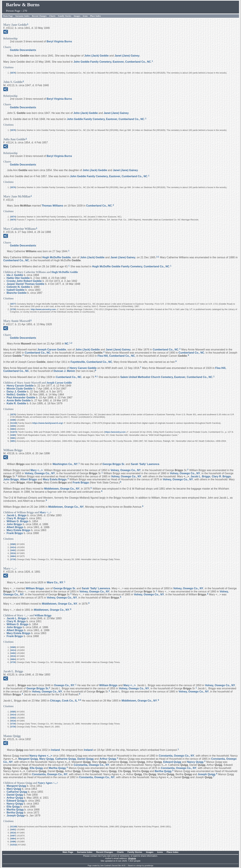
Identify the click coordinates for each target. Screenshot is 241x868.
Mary (37, 470)
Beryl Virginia (59, 41)
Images (77, 16)
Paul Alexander (21, 397)
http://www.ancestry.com (43, 309)
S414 (13, 547)
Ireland (56, 750)
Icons (85, 16)
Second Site (116, 866)
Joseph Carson (52, 350)
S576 (13, 73)
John (11, 479)
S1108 (14, 423)
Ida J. (15, 275)
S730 (13, 559)
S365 (13, 435)
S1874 (14, 432)
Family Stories (65, 16)
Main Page (8, 16)
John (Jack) (96, 56)
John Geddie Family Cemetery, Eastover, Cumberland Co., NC (112, 62)
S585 (13, 544)
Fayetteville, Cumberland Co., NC (91, 362)
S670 (13, 220)
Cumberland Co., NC (99, 206)
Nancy (195, 762)
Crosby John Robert (24, 281)
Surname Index (22, 16)
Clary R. (221, 476)
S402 (13, 550)
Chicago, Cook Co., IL (64, 701)
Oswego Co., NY (64, 685)
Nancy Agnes (41, 756)
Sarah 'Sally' (145, 464)
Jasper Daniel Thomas (26, 284)
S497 (13, 836)
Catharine (66, 759)
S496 (13, 420)
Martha (57, 768)
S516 (13, 553)
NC (67, 343)
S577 (13, 304)
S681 (13, 438)
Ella (36, 768)
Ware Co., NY (55, 582)
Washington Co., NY (65, 464)
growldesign (149, 866)
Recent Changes (39, 16)
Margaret (28, 759)
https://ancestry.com (115, 432)
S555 (13, 426)
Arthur (108, 759)
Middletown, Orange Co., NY (62, 489)
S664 (13, 556)
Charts (52, 16)
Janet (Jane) (127, 56)
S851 (13, 441)
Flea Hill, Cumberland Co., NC (116, 356)
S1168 (14, 827)
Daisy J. (16, 392)
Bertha (163, 771)
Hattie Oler (18, 278)
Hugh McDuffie (57, 257)
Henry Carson (83, 368)
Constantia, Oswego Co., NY (176, 756)
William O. (18, 521)
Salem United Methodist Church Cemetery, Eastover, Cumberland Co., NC (166, 377)
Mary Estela (55, 479)
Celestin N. (18, 287)
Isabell (16, 290)
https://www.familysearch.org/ (48, 423)
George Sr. (114, 464)
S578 (13, 414)
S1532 (14, 845)
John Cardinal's (106, 866)
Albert (28, 479)
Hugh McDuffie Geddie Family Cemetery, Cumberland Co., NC (131, 266)
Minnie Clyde (20, 389)
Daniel (85, 759)
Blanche (17, 293)
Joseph (207, 774)
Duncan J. (64, 371)
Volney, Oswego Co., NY (126, 470)
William (35, 588)
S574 (13, 217)
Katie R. (16, 403)
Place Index (96, 16)
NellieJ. (16, 395)
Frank (81, 483)
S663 (13, 429)
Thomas (52, 206)
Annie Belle (19, 400)
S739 (13, 309)
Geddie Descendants (23, 50)
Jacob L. (200, 476)
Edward (172, 762)
